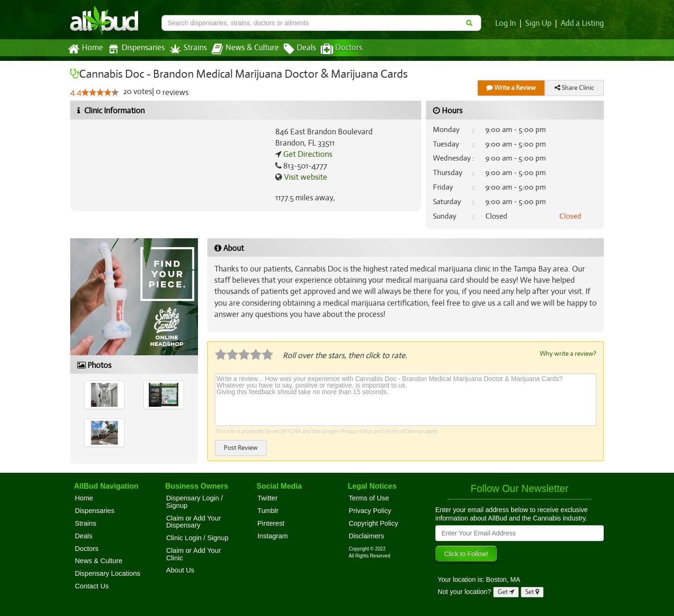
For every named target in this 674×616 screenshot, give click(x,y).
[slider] (100, 93)
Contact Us (92, 586)
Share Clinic (574, 88)
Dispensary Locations (108, 573)
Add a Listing (583, 23)
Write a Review (511, 88)
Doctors (333, 49)
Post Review (241, 447)
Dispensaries (134, 49)
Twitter (267, 498)
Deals (293, 49)
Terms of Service (403, 431)
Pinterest (271, 523)
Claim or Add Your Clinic (194, 554)
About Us (180, 570)
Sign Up (540, 23)
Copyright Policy (374, 523)
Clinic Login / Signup (197, 538)
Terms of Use (369, 498)
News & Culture (240, 49)
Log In (507, 23)
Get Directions (307, 154)
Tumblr (268, 511)
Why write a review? (567, 353)
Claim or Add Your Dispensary (194, 522)
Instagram (273, 536)
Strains (185, 49)
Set (532, 592)
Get (506, 592)
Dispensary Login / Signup (194, 502)
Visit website (304, 177)
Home (85, 49)
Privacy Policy (355, 431)
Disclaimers (366, 536)
